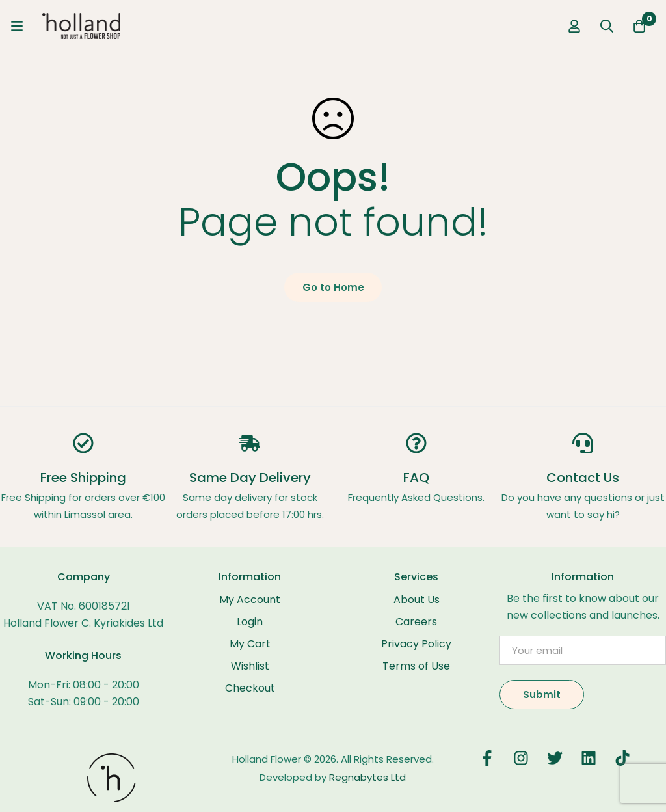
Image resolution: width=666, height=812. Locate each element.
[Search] (607, 26)
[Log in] (574, 26)
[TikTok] (622, 758)
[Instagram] (521, 758)
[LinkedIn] (589, 758)
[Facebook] (487, 758)
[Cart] (639, 26)
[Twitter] (555, 758)
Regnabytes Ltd (367, 777)
